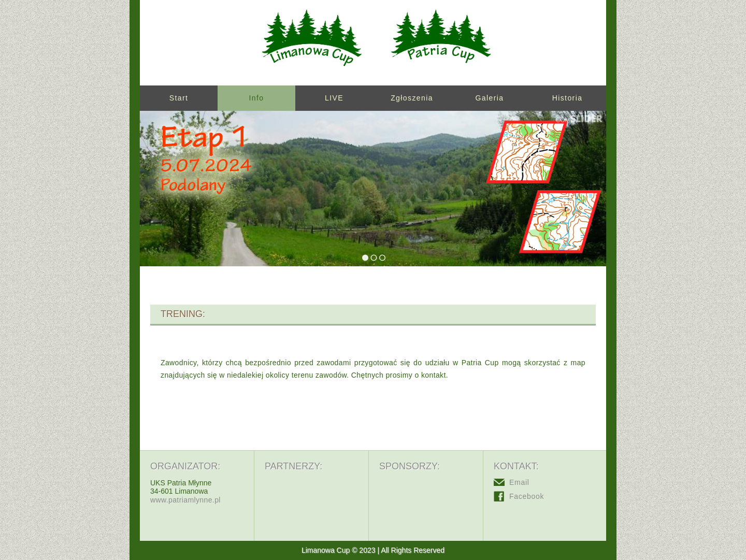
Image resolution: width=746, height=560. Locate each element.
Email (519, 482)
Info (257, 98)
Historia (568, 98)
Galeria (490, 98)
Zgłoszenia (412, 98)
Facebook (527, 496)
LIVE (334, 98)
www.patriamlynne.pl (185, 500)
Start (179, 98)
